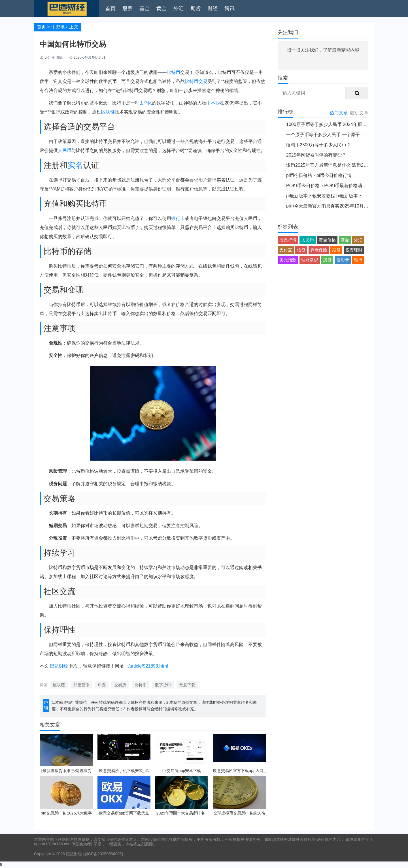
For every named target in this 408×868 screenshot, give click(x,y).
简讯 (229, 8)
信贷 (301, 250)
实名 (75, 165)
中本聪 (213, 103)
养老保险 (319, 250)
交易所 (120, 685)
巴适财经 (59, 666)
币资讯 (58, 27)
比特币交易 (196, 81)
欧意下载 (187, 685)
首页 (110, 8)
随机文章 (359, 113)
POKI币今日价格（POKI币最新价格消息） (329, 186)
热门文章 (339, 113)
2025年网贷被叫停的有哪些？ (316, 155)
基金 (144, 8)
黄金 (161, 8)
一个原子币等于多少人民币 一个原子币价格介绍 (334, 135)
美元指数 (288, 260)
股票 (127, 8)
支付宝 (286, 250)
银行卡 (178, 218)
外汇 (178, 8)
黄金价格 (327, 240)
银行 (358, 260)
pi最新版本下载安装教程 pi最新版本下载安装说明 (336, 196)
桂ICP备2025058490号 (103, 854)
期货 (195, 8)
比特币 (173, 72)
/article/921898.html (148, 666)
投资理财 (354, 250)
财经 (212, 8)
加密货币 (81, 685)
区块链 (108, 112)
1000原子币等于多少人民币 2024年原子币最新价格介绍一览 (347, 124)
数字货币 (163, 685)
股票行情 (288, 240)
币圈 (102, 685)
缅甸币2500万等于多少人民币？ (318, 145)
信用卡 (343, 260)
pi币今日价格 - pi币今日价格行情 (319, 175)
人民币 (65, 150)
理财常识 (310, 260)
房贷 (327, 260)
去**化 (146, 103)
